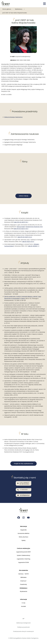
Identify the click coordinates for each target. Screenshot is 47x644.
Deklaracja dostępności (23, 623)
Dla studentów (23, 570)
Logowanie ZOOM (23, 562)
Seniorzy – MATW (23, 574)
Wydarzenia (23, 591)
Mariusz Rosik (21, 227)
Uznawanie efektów (23, 533)
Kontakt (24, 606)
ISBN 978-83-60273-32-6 (25, 237)
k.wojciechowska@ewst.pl (20, 57)
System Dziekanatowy (23, 555)
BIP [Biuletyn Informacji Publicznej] (23, 619)
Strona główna (7, 9)
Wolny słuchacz (23, 537)
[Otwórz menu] (44, 4)
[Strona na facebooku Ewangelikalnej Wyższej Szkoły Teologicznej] (19, 518)
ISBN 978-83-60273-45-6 (21, 229)
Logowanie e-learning (23, 559)
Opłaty (23, 540)
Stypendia (24, 530)
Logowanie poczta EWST (23, 552)
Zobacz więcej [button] (23, 196)
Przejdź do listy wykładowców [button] (24, 464)
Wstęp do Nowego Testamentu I (14, 117)
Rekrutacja (24, 526)
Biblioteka (23, 577)
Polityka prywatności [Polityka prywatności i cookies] (23, 627)
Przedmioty (24, 584)
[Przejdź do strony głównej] (6, 4)
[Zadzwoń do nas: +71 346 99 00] (23, 489)
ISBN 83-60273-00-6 (28, 242)
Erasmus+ (23, 581)
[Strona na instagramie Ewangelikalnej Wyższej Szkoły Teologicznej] (23, 518)
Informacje (24, 599)
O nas (23, 603)
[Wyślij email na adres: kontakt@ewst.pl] (23, 495)
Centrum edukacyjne (23, 548)
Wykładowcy (19, 9)
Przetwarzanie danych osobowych (23, 631)
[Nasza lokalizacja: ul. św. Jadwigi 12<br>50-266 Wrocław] (23, 483)
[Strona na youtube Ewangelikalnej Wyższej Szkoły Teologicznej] (28, 518)
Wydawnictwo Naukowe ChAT (35, 227)
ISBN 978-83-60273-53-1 (21, 222)
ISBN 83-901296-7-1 (34, 246)
